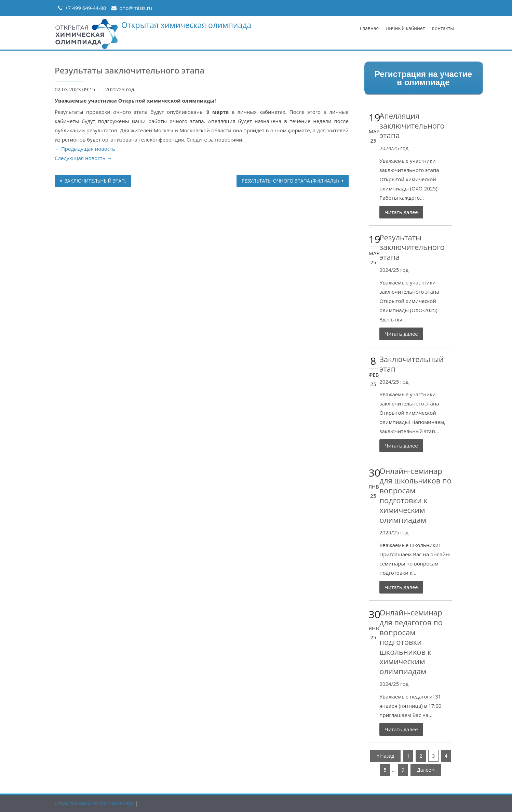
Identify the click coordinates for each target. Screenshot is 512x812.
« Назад (385, 756)
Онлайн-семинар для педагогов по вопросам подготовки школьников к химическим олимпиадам (411, 642)
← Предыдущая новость (85, 149)
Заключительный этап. (95, 181)
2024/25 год (394, 148)
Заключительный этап (412, 364)
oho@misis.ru (136, 8)
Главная (369, 28)
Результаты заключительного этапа (412, 247)
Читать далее (401, 212)
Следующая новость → (83, 158)
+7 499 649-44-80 (85, 8)
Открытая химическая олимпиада (186, 25)
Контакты (443, 28)
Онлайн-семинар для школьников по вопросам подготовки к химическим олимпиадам (415, 495)
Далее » (426, 770)
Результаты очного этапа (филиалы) (291, 181)
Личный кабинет (405, 28)
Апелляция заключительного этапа (412, 125)
